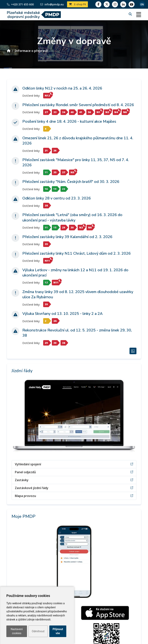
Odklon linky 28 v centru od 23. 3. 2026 (57, 198)
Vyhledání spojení (74, 464)
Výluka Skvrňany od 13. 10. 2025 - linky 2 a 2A (63, 314)
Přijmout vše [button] (58, 631)
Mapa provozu (74, 496)
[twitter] (107, 4)
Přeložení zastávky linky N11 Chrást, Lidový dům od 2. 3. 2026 (77, 253)
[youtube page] (132, 4)
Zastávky (74, 480)
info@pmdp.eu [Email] (52, 4)
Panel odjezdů (74, 472)
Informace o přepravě (31, 51)
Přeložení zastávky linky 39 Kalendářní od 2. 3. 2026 (67, 237)
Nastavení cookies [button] (17, 631)
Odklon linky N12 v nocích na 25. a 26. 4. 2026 (62, 88)
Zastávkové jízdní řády (74, 488)
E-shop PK (78, 4)
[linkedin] (115, 4)
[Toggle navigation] (139, 14)
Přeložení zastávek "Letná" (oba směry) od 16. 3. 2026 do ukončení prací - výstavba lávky (72, 217)
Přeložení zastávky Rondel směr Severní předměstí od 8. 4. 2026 (78, 105)
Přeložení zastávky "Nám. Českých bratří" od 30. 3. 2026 (71, 182)
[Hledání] (131, 14)
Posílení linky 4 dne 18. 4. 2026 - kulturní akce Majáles (69, 121)
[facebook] (98, 4)
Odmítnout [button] (38, 631)
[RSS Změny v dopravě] (133, 351)
